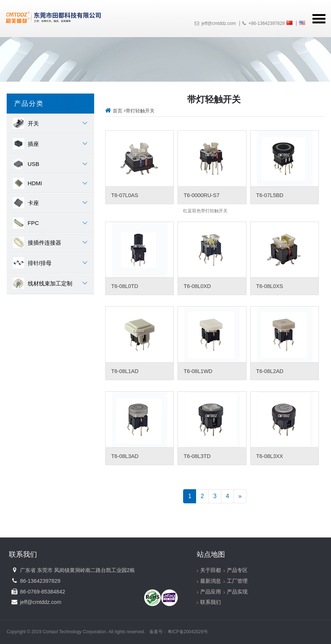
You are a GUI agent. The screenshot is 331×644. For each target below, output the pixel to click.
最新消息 (209, 581)
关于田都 (209, 570)
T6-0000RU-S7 (201, 195)
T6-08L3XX (270, 456)
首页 (114, 111)
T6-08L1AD (125, 371)
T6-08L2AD (270, 371)
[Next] (240, 496)
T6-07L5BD (270, 195)
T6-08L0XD (197, 286)
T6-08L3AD (125, 456)
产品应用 (209, 592)
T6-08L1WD (198, 371)
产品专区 (236, 570)
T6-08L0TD (125, 286)
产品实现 (236, 592)
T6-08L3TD (197, 456)
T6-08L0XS (270, 286)
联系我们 (209, 602)
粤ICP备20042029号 (188, 632)
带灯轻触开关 (140, 111)
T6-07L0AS (125, 195)
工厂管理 (236, 581)
